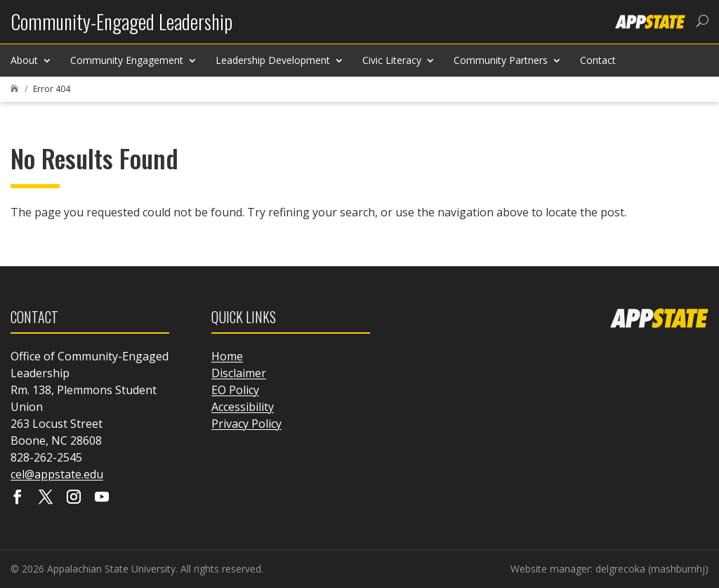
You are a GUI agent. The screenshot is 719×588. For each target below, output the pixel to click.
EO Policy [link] (235, 390)
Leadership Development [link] (273, 60)
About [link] (24, 60)
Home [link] (227, 356)
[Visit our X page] (46, 498)
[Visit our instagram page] (74, 498)
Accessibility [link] (243, 407)
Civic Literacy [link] (392, 60)
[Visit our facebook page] (18, 498)
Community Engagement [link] (127, 60)
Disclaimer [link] (239, 373)
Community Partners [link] (501, 60)
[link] (121, 27)
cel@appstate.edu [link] (57, 474)
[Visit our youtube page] (102, 498)
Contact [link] (598, 60)
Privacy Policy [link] (246, 424)
